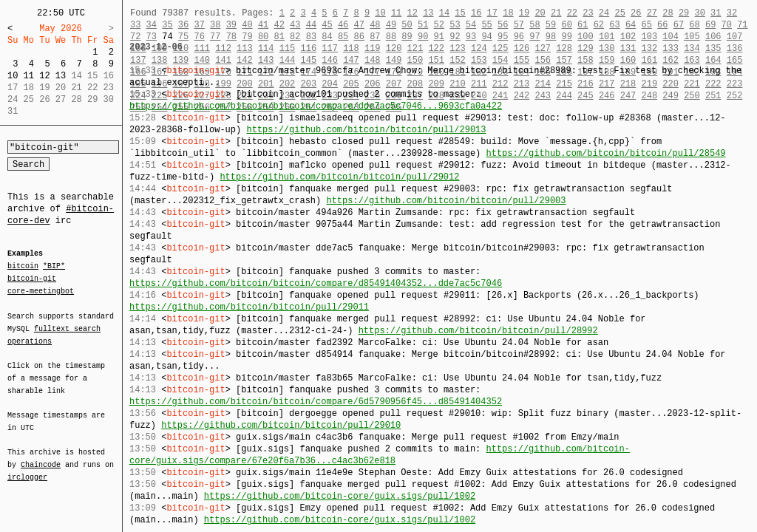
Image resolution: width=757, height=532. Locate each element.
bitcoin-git (32, 279)
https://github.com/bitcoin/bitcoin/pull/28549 (605, 153)
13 (61, 76)
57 (519, 25)
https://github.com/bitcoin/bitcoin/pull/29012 (339, 177)
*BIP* (54, 267)
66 (662, 25)
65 (647, 25)
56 (503, 25)
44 (311, 25)
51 (423, 25)
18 (508, 13)
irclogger (27, 468)
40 (247, 25)
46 (343, 25)
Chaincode (41, 456)
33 (135, 25)
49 (391, 25)
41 (263, 25)
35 (167, 25)
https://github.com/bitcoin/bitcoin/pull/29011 (249, 307)
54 (471, 25)
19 (524, 13)
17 (492, 13)
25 (619, 13)
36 (183, 25)
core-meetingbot (41, 290)
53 (455, 25)
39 (231, 25)
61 (583, 25)
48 (375, 25)
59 (551, 25)
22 (572, 13)
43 (295, 25)
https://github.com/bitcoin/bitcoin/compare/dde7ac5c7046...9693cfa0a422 (316, 106)
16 (476, 13)
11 (29, 76)
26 (636, 13)
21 (556, 13)
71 (742, 25)
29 (684, 13)
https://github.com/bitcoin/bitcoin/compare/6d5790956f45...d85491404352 (316, 402)
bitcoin (23, 267)
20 (540, 13)
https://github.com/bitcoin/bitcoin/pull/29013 (366, 130)
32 (732, 13)
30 (699, 13)
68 (694, 25)
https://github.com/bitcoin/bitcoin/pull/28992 (478, 331)
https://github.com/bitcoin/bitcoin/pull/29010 (281, 425)
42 (279, 25)
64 (631, 25)
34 (152, 25)
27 (652, 13)
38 (215, 25)
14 (444, 13)
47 (359, 25)
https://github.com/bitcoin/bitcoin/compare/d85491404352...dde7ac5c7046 (316, 283)
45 (327, 25)
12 (44, 76)
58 (534, 25)
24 (604, 13)
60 (566, 25)
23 (588, 13)
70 (727, 25)
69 (710, 25)
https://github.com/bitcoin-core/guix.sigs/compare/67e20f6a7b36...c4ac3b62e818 (380, 455)
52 (439, 25)
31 (716, 13)
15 (460, 13)
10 (13, 76)
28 (668, 13)
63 (614, 25)
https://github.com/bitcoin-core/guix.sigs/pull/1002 (340, 496)
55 (486, 25)
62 (599, 25)
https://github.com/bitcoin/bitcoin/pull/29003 (446, 201)
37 (199, 25)
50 (407, 25)
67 (679, 25)
